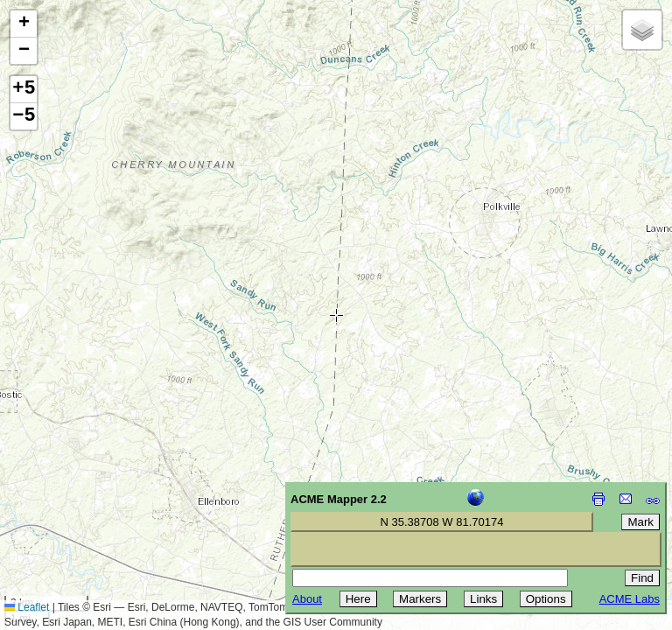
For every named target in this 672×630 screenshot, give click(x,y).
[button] (24, 24)
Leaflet (27, 607)
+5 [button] (24, 89)
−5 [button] (24, 116)
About (307, 599)
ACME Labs (630, 599)
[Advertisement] (93, 506)
